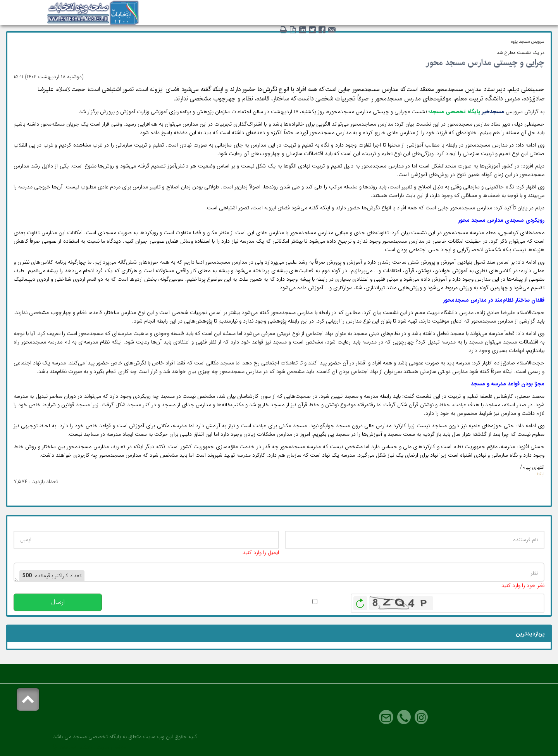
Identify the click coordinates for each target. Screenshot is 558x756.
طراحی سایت (111, 747)
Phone (404, 717)
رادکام (86, 747)
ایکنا (541, 474)
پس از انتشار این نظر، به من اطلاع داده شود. (261, 602)
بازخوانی (360, 601)
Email (386, 717)
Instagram (421, 717)
